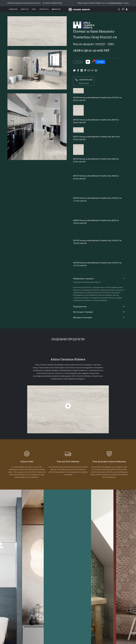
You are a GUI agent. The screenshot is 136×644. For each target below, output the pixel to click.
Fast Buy (100, 62)
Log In (126, 3)
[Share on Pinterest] (85, 70)
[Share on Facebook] (78, 70)
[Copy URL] (92, 70)
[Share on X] (74, 70)
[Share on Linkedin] (82, 70)
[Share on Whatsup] (96, 70)
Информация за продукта (99, 279)
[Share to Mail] (89, 70)
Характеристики (99, 307)
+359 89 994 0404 (84, 80)
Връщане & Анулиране (99, 318)
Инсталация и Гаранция (99, 312)
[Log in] (127, 9)
